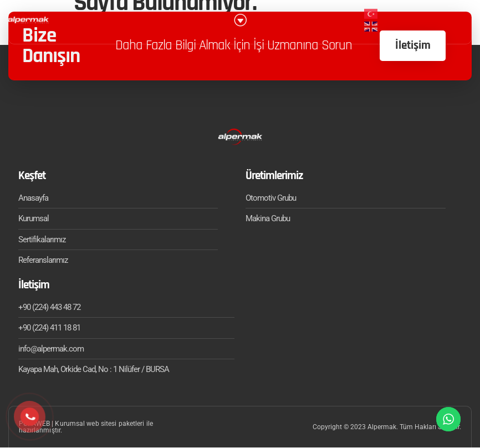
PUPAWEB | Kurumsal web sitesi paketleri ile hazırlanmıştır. (86, 427)
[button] (240, 16)
